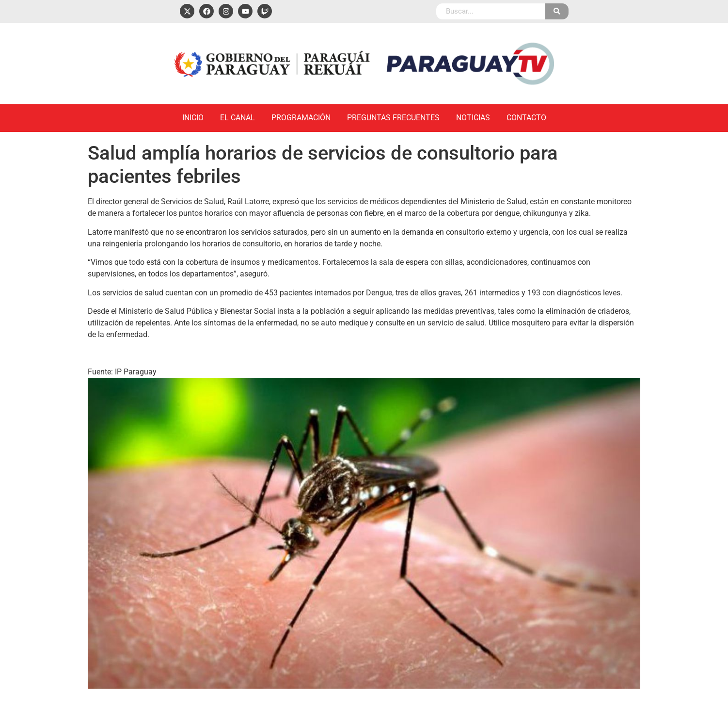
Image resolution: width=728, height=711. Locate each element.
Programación (301, 118)
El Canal (237, 118)
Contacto (526, 118)
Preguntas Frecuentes (393, 118)
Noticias (473, 118)
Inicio (193, 118)
